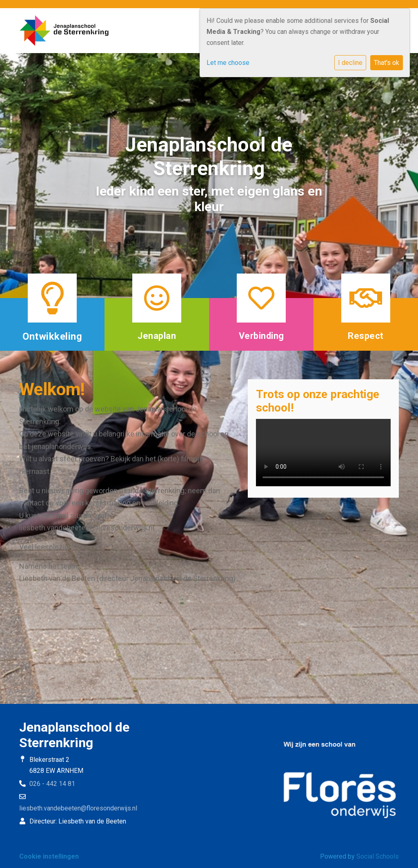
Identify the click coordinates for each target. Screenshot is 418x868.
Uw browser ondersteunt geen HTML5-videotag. (323, 453)
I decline (350, 63)
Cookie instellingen (49, 856)
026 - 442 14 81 (52, 784)
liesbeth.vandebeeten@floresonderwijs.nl (78, 808)
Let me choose (228, 63)
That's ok (387, 63)
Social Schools (378, 856)
